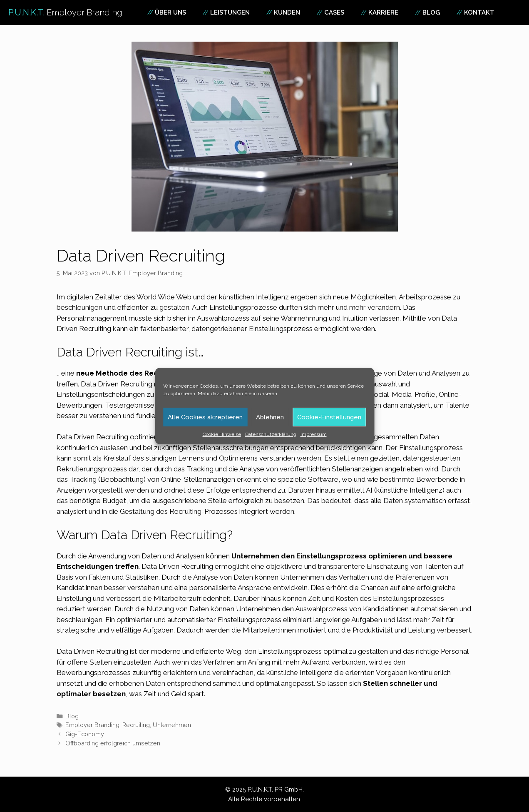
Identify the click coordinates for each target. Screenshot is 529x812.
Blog (431, 12)
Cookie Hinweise (222, 434)
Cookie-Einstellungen (329, 417)
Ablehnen (270, 417)
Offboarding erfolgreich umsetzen (113, 743)
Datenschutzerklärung (271, 434)
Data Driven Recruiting (177, 566)
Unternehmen (172, 725)
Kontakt (479, 12)
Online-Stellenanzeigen (198, 479)
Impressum (314, 434)
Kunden (287, 12)
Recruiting (136, 725)
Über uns (170, 12)
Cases (334, 12)
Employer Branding (92, 725)
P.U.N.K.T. (65, 12)
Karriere (383, 12)
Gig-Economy (85, 734)
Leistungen (230, 12)
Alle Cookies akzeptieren (205, 417)
